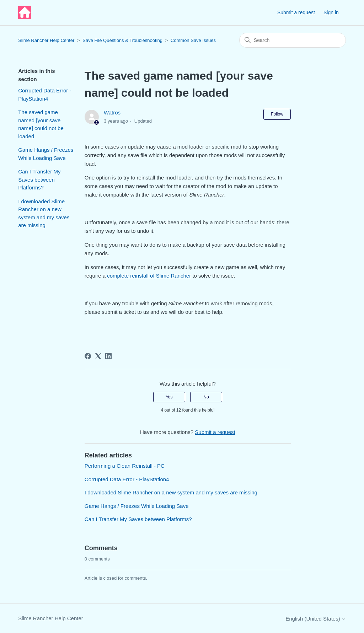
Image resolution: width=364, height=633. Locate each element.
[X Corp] (98, 356)
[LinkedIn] (108, 356)
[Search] (293, 40)
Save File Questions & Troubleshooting (122, 40)
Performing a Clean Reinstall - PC (125, 466)
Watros (112, 112)
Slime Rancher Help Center (46, 40)
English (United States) (316, 619)
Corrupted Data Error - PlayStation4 (45, 95)
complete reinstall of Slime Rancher (149, 276)
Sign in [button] (331, 12)
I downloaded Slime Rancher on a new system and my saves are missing (44, 213)
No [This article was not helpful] (206, 397)
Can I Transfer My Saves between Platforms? (39, 179)
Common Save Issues (193, 40)
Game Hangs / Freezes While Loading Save (46, 154)
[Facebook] (88, 356)
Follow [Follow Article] (277, 114)
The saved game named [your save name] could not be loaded (41, 124)
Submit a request (296, 12)
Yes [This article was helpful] (169, 397)
